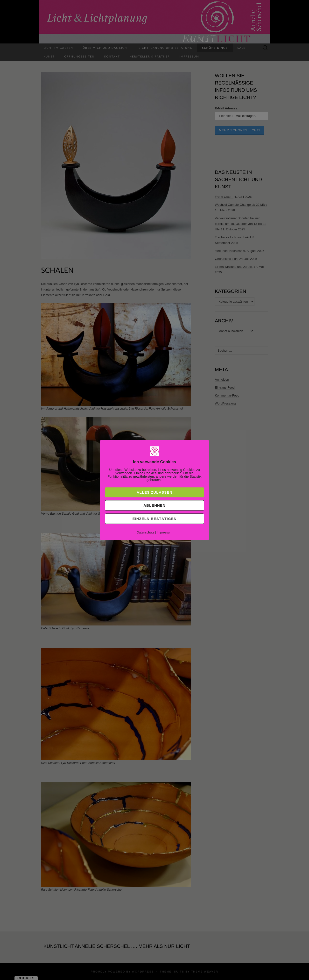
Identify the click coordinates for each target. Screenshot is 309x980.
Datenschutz (145, 532)
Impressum (164, 532)
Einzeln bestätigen (154, 519)
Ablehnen (154, 505)
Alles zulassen (154, 492)
